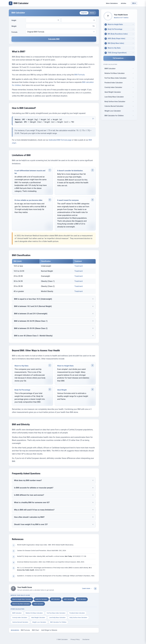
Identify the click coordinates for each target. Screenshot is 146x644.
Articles (124, 3)
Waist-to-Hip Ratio (22, 366)
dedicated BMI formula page (60, 140)
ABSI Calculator (69, 600)
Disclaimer (86, 640)
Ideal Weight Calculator (38, 618)
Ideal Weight (62, 390)
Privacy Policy (75, 640)
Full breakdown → (119, 58)
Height (14, 21)
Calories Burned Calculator (20, 623)
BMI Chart (35, 631)
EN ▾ (134, 3)
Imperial (82, 13)
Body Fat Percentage (22, 390)
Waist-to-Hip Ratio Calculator (21, 604)
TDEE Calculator (38, 604)
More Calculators (112, 3)
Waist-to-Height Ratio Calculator (22, 600)
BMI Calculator (21, 3)
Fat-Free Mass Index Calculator (56, 613)
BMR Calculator (17, 613)
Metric (92, 13)
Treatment (79, 266)
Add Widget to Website (49, 631)
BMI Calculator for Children (58, 623)
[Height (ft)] (42, 21)
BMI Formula (79, 75)
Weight (14, 27)
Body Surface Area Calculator (78, 618)
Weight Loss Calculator (39, 623)
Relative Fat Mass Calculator (34, 613)
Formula (14, 33)
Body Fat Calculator (41, 600)
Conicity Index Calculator (20, 618)
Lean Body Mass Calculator (57, 618)
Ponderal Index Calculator (77, 613)
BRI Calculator (55, 600)
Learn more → (87, 589)
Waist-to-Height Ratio (65, 366)
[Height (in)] (77, 21)
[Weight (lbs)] (59, 26)
